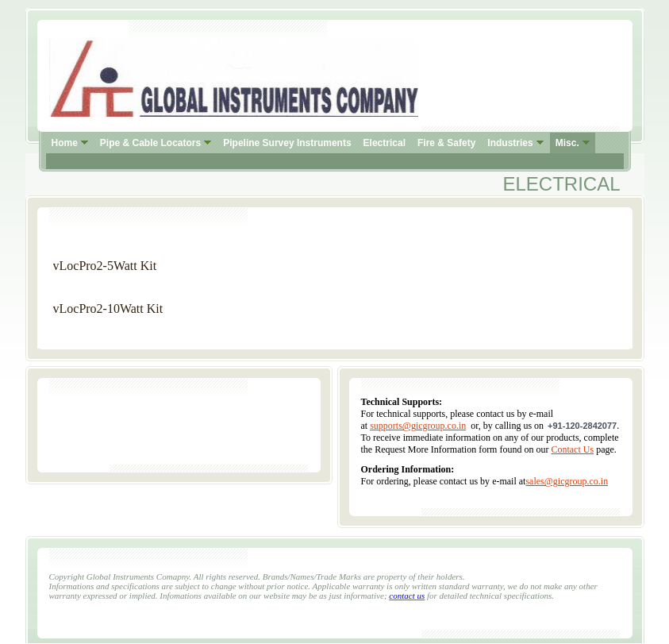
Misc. (567, 143)
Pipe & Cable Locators (150, 143)
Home (65, 143)
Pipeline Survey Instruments (287, 143)
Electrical (384, 143)
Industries (510, 143)
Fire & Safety (446, 143)
